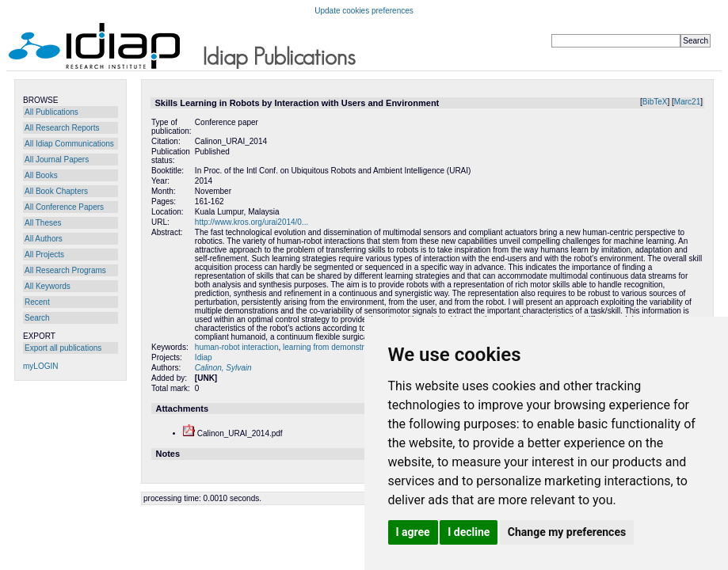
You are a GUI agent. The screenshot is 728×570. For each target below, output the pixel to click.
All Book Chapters (56, 191)
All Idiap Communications (69, 144)
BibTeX (655, 102)
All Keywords (48, 286)
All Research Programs (65, 270)
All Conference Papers (64, 207)
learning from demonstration (332, 347)
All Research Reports (62, 128)
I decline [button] (469, 532)
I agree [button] (413, 532)
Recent (37, 302)
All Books (41, 175)
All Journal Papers (57, 160)
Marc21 (687, 102)
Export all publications (63, 348)
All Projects (44, 255)
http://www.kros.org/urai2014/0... (252, 222)
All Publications (51, 112)
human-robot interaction (237, 347)
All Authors (44, 239)
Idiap (204, 357)
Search (37, 318)
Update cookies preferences (364, 11)
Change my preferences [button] (567, 532)
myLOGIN (40, 366)
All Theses (43, 223)
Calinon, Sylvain (223, 368)
